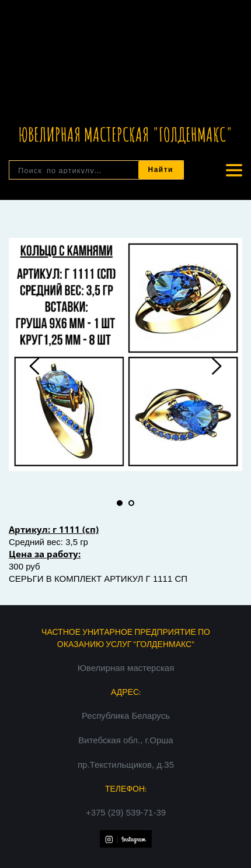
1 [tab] (120, 503)
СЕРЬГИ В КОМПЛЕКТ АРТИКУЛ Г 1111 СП (98, 579)
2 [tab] (131, 503)
